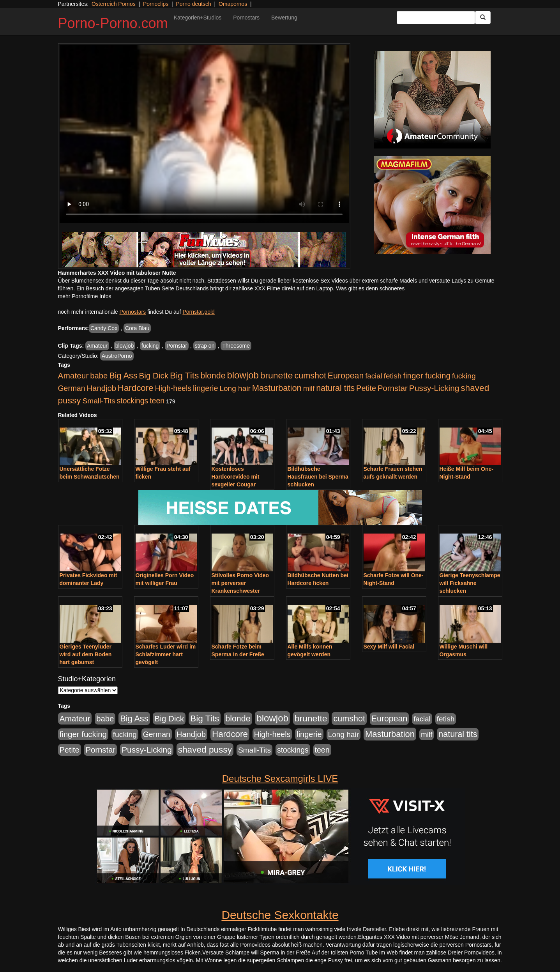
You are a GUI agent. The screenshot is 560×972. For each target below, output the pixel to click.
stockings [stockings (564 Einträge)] (133, 401)
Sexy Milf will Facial (389, 647)
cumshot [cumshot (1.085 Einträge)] (310, 376)
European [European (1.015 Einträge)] (346, 376)
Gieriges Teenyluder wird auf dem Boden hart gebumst (86, 654)
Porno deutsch (193, 4)
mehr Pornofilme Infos (85, 296)
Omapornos (233, 4)
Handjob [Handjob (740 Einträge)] (102, 388)
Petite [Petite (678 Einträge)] (366, 388)
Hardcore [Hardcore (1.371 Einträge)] (136, 388)
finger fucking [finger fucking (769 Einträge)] (427, 376)
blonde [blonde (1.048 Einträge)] (213, 376)
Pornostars (246, 18)
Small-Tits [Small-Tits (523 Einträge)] (99, 401)
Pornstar (177, 346)
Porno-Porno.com (113, 23)
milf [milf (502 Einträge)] (309, 388)
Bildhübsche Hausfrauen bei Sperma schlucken (318, 477)
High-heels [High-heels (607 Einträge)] (173, 388)
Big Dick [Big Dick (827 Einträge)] (154, 376)
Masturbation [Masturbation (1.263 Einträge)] (277, 388)
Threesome (236, 346)
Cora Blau (137, 328)
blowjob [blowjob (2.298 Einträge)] (243, 375)
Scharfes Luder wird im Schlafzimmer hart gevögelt (166, 654)
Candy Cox (104, 328)
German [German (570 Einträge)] (72, 388)
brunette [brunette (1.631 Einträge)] (277, 375)
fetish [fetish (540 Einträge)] (393, 376)
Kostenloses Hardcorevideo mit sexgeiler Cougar (236, 477)
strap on (205, 346)
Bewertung (284, 18)
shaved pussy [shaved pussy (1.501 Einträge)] (205, 750)
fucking (150, 346)
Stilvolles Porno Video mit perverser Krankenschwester (240, 583)
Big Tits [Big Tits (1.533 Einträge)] (184, 375)
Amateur (97, 346)
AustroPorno (117, 356)
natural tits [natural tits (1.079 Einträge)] (335, 388)
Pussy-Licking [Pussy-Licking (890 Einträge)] (434, 388)
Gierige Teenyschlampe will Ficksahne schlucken (470, 583)
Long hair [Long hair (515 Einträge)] (235, 388)
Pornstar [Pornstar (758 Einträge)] (393, 388)
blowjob (125, 346)
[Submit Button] (483, 18)
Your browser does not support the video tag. (204, 134)
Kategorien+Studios (198, 18)
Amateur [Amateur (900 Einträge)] (73, 376)
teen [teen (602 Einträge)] (157, 401)
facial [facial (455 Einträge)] (374, 376)
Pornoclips (156, 4)
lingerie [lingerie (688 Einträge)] (206, 388)
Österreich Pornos (114, 4)
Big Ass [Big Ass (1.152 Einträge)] (123, 376)
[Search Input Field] (436, 18)
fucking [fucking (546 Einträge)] (464, 376)
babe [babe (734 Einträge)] (99, 376)
